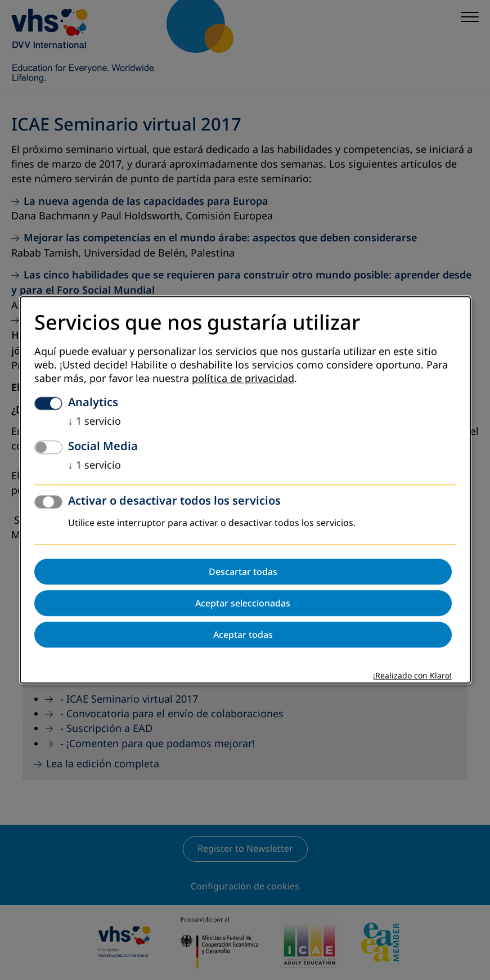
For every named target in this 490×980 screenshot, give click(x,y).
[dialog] (245, 490)
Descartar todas (243, 572)
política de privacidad (243, 379)
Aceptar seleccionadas (243, 604)
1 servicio (95, 422)
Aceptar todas (243, 635)
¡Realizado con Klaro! (412, 676)
